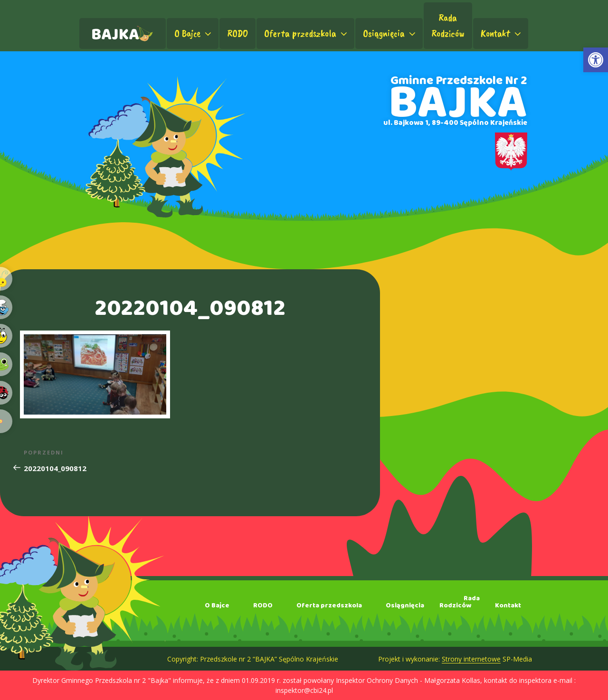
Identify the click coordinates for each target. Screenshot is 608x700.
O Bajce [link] (194, 33)
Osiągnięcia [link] (390, 33)
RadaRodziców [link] (448, 25)
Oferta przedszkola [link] (307, 33)
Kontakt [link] (502, 33)
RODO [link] (237, 33)
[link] (596, 60)
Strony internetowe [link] (471, 659)
